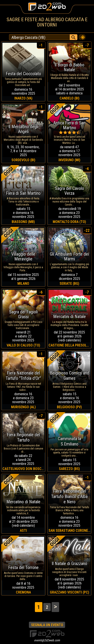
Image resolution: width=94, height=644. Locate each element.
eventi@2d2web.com (47, 640)
